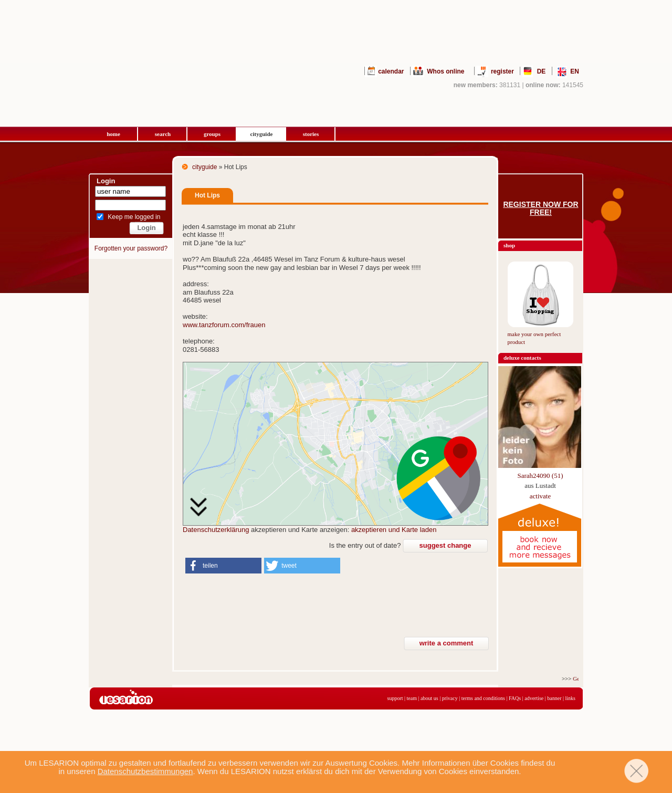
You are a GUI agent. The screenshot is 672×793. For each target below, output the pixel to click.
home (113, 134)
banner (554, 698)
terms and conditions (483, 698)
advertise (534, 698)
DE (542, 71)
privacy (450, 698)
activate (540, 496)
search (163, 134)
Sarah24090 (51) (540, 476)
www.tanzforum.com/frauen (224, 325)
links (570, 698)
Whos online (445, 71)
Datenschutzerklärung (216, 530)
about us (429, 698)
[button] (223, 566)
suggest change (445, 545)
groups (212, 134)
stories (311, 134)
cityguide (262, 134)
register (502, 71)
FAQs (515, 698)
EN (575, 71)
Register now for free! (540, 208)
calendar (391, 71)
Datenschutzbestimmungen (145, 771)
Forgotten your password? (131, 248)
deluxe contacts (522, 358)
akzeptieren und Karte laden (394, 530)
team (412, 698)
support (395, 698)
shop (509, 245)
